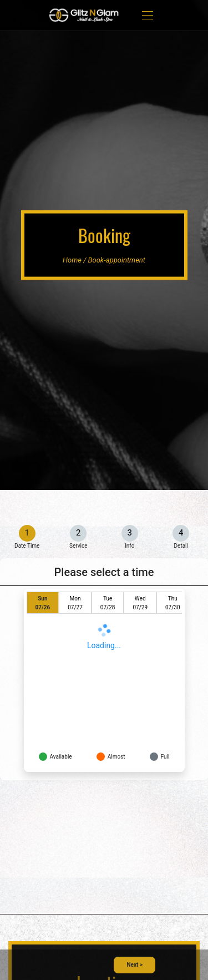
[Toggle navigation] (148, 15)
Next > (135, 965)
